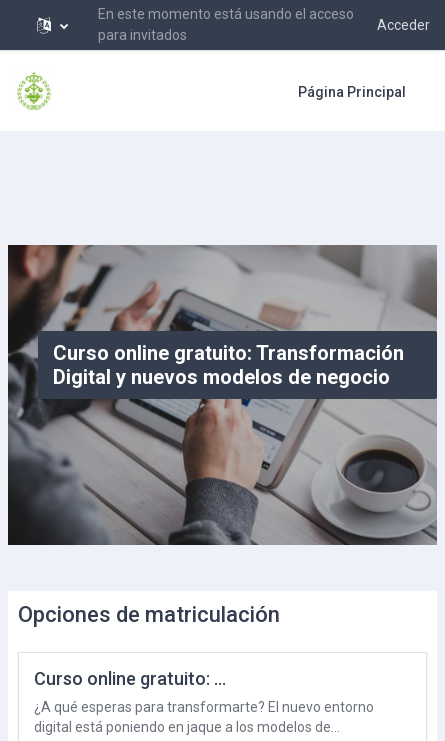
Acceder (403, 25)
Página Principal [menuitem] (352, 92)
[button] (52, 25)
